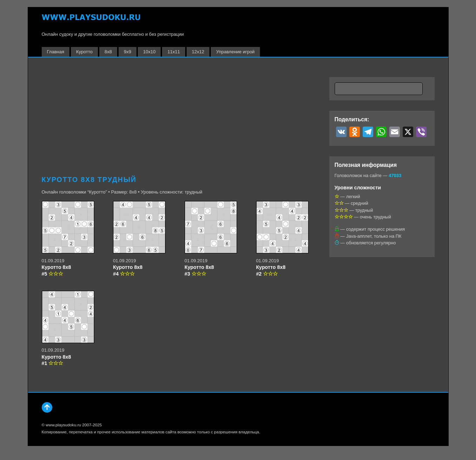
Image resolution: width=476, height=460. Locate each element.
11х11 (173, 52)
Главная (56, 52)
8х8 (108, 52)
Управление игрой (235, 52)
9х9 (128, 52)
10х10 (149, 52)
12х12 (198, 52)
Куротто (84, 52)
